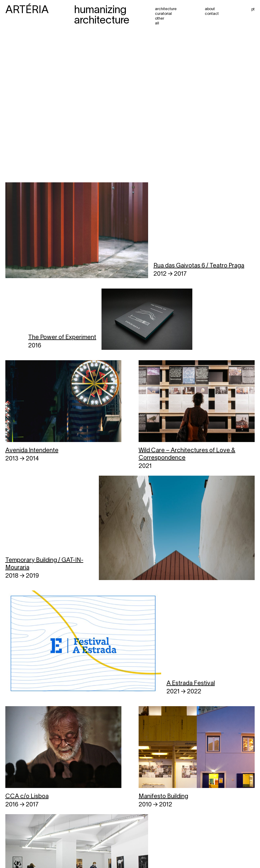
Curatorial (163, 14)
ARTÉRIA (27, 10)
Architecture (166, 9)
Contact (212, 14)
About (210, 9)
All (157, 23)
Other (160, 19)
